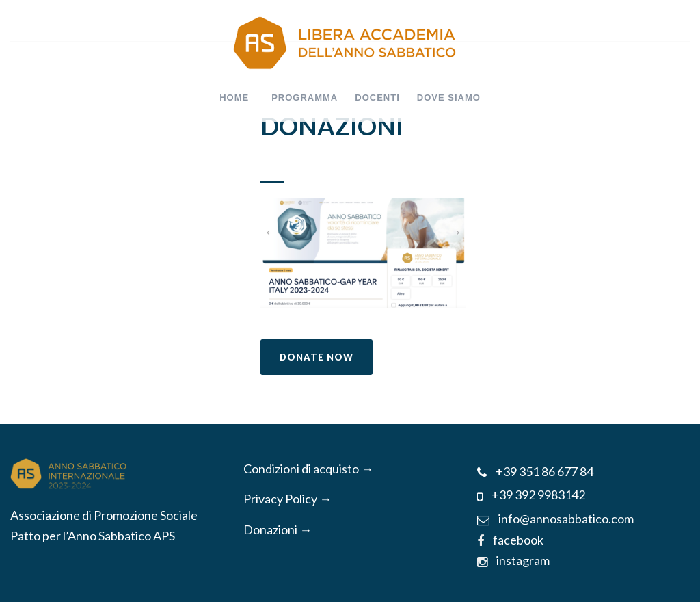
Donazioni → (278, 529)
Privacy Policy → (287, 499)
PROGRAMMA (305, 97)
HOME (234, 97)
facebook (510, 540)
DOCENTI (377, 97)
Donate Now (317, 357)
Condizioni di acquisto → (308, 469)
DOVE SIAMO (449, 97)
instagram (513, 560)
